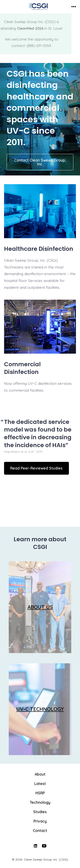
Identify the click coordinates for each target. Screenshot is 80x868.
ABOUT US (40, 607)
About (40, 774)
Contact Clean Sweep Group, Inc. (40, 162)
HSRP (40, 793)
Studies (40, 812)
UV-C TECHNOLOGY (40, 709)
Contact (40, 830)
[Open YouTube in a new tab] (44, 846)
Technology (40, 802)
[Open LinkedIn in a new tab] (35, 846)
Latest (40, 783)
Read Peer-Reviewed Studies (36, 468)
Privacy (40, 821)
